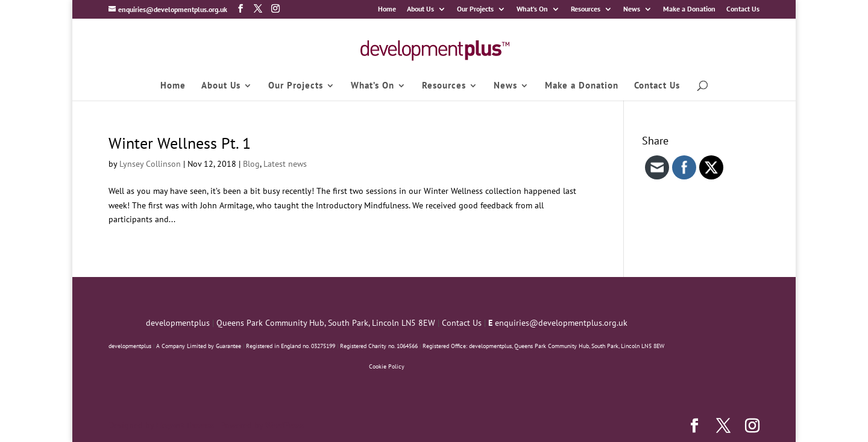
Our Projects (475, 9)
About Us (420, 9)
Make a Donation (689, 9)
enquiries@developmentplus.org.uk (561, 323)
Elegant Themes (185, 425)
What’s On (532, 9)
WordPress (285, 425)
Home (387, 9)
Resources (586, 9)
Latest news (285, 164)
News (632, 9)
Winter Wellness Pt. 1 (180, 143)
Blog (251, 164)
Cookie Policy (387, 366)
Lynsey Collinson (150, 164)
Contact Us (743, 9)
